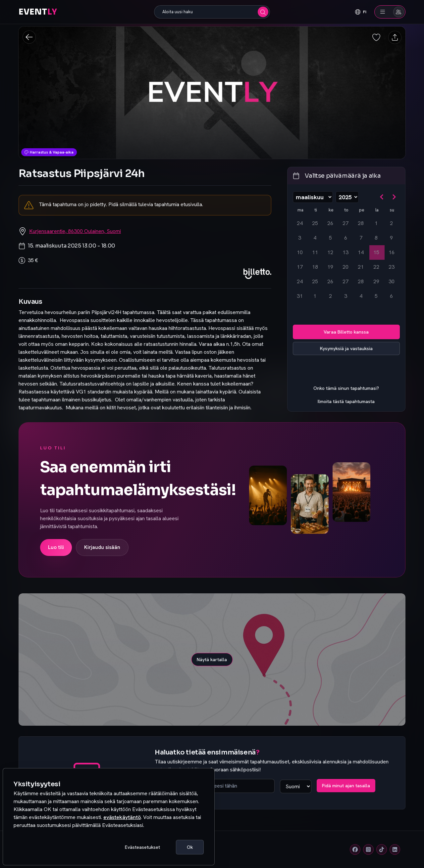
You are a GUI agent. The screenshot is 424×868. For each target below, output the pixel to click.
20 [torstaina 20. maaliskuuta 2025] (345, 267)
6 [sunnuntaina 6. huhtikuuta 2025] (391, 296)
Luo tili (56, 547)
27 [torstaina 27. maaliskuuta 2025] (345, 281)
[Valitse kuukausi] (313, 197)
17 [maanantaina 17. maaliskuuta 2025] (300, 267)
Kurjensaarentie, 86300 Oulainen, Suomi (75, 231)
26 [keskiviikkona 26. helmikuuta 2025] (330, 223)
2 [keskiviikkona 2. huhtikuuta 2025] (330, 296)
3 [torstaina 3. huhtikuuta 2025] (346, 296)
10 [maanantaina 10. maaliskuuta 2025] (300, 252)
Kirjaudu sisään (102, 547)
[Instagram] (368, 849)
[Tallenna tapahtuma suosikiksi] (376, 37)
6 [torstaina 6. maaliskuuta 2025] (346, 238)
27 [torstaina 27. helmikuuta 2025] (345, 223)
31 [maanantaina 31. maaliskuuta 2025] (300, 296)
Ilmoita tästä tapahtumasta (346, 401)
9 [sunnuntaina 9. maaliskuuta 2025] (391, 238)
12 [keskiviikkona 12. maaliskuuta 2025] (330, 252)
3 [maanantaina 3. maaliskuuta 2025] (300, 238)
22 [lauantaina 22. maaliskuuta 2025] (376, 267)
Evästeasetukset (142, 847)
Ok (190, 847)
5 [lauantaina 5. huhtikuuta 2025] (376, 296)
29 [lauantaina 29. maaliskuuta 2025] (376, 281)
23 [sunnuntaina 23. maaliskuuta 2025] (392, 267)
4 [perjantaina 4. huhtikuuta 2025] (361, 296)
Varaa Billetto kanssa (346, 332)
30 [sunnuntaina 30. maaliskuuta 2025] (392, 281)
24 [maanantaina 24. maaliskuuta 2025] (300, 281)
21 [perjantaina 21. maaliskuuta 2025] (361, 267)
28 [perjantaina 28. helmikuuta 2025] (361, 223)
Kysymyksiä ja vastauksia (346, 348)
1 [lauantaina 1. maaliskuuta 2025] (376, 223)
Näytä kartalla (212, 660)
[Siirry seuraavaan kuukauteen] (394, 197)
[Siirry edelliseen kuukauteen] (382, 197)
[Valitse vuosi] (347, 197)
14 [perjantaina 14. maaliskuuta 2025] (361, 252)
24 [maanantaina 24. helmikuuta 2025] (300, 223)
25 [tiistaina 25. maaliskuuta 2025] (315, 281)
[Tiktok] (382, 849)
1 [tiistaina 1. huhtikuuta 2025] (315, 296)
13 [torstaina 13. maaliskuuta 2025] (345, 252)
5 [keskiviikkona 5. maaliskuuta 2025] (330, 238)
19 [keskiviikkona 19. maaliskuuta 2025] (330, 267)
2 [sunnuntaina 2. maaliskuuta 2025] (391, 223)
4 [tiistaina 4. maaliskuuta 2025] (315, 238)
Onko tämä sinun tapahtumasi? (346, 388)
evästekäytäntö (122, 817)
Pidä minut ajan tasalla (346, 786)
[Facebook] (355, 849)
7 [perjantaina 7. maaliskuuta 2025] (361, 238)
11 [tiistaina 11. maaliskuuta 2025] (315, 252)
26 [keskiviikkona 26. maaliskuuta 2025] (330, 281)
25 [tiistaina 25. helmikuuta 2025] (315, 223)
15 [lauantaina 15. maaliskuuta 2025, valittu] (376, 252)
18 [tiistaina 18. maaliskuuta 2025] (315, 267)
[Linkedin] (395, 849)
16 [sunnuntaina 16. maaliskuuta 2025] (392, 252)
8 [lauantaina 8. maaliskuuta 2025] (376, 238)
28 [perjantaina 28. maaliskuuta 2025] (361, 281)
